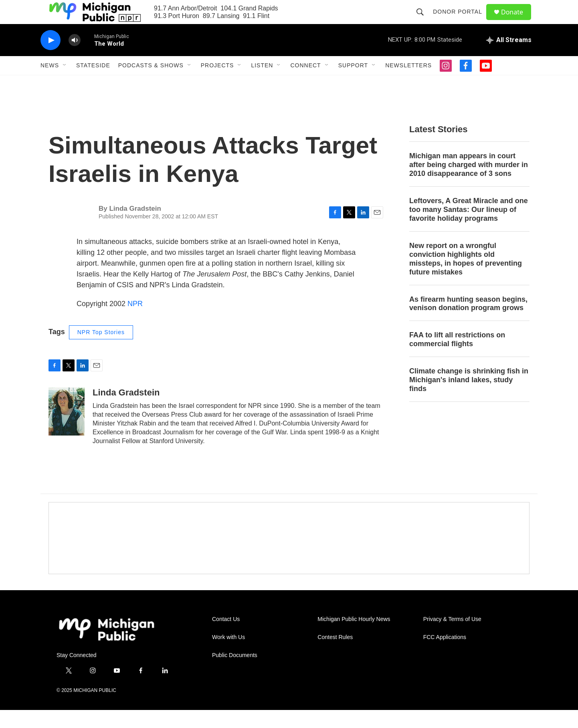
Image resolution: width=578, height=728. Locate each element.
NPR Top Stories (101, 350)
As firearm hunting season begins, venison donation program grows (468, 322)
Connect (305, 83)
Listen (262, 83)
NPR (135, 322)
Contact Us (226, 637)
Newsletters (408, 83)
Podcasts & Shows (151, 83)
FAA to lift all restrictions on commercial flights (457, 357)
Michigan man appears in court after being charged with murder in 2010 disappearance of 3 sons (469, 183)
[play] (51, 58)
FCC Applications (445, 655)
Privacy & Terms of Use (452, 637)
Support (353, 83)
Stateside (93, 83)
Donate (517, 21)
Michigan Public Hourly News (354, 637)
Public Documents (235, 673)
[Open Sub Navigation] (65, 83)
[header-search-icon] (424, 21)
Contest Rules (335, 655)
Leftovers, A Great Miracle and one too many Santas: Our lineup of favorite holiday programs (469, 228)
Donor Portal (461, 21)
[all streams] (509, 58)
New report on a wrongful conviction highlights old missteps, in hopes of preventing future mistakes (466, 277)
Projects (217, 83)
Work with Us (228, 655)
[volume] (75, 58)
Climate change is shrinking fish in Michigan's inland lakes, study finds (469, 398)
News (50, 83)
